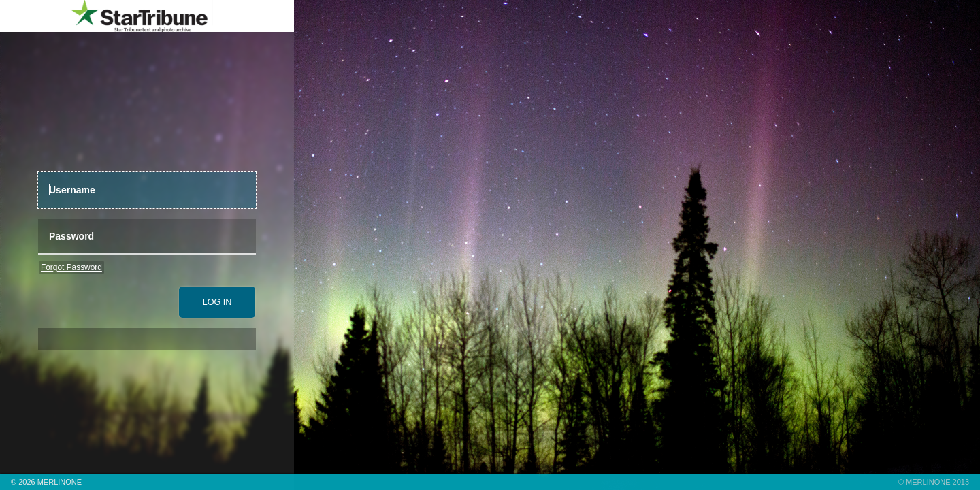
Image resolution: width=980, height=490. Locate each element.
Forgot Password (71, 267)
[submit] (217, 302)
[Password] (147, 237)
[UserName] (147, 190)
